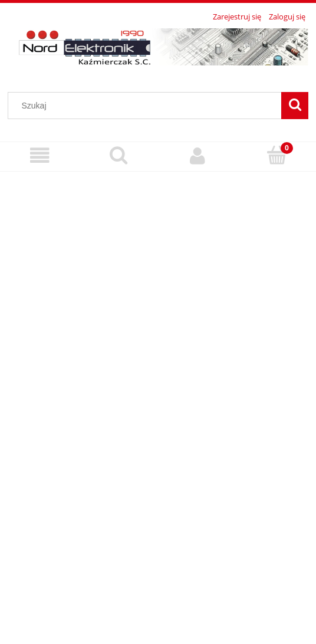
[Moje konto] (197, 156)
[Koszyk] (276, 155)
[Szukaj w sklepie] (147, 106)
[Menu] (39, 156)
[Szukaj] (295, 106)
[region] (158, 403)
